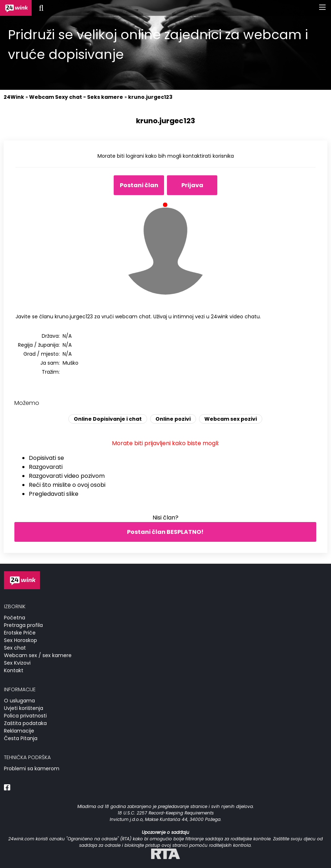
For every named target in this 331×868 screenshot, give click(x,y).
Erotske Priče (20, 633)
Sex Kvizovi (17, 663)
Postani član (139, 185)
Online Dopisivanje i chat (108, 419)
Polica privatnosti (25, 716)
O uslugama (19, 701)
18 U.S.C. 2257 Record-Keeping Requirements (166, 813)
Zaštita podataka (25, 723)
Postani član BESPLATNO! (165, 532)
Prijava (192, 185)
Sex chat (15, 648)
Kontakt (14, 670)
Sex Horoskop (21, 640)
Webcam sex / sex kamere (38, 655)
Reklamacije (19, 731)
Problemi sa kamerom (32, 768)
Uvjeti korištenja (24, 708)
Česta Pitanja (21, 738)
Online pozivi (173, 419)
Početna (15, 618)
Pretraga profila (23, 625)
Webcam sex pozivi (231, 419)
